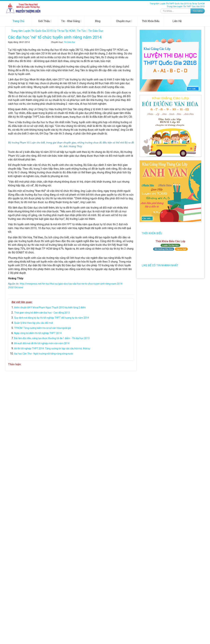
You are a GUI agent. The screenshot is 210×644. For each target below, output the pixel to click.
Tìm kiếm (198, 11)
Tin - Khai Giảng (71, 21)
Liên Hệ (177, 21)
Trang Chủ (18, 21)
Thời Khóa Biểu (151, 21)
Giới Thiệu (45, 21)
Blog (98, 21)
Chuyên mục (124, 21)
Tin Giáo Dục (70, 42)
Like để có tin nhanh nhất (160, 265)
